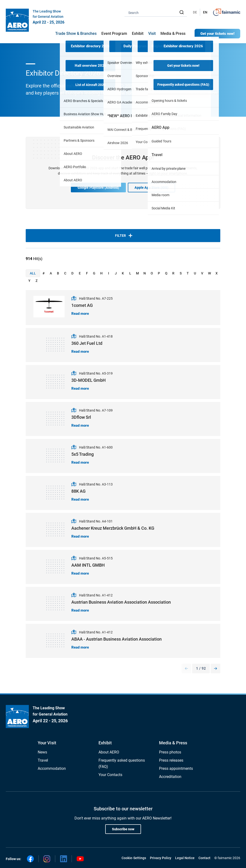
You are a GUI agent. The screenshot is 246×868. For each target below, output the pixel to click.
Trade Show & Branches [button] (76, 33)
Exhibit (105, 743)
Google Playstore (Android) (98, 188)
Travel (43, 760)
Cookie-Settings (134, 858)
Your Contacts (110, 775)
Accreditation (170, 777)
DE (195, 12)
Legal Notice (185, 858)
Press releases (171, 760)
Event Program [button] (114, 33)
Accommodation (52, 768)
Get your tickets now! (217, 34)
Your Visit (47, 743)
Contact (204, 858)
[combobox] (156, 12)
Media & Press (173, 33)
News (42, 752)
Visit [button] (152, 33)
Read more (80, 314)
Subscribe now (123, 829)
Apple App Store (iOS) (151, 188)
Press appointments (176, 768)
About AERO (109, 752)
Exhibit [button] (138, 33)
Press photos (170, 752)
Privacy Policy (161, 858)
